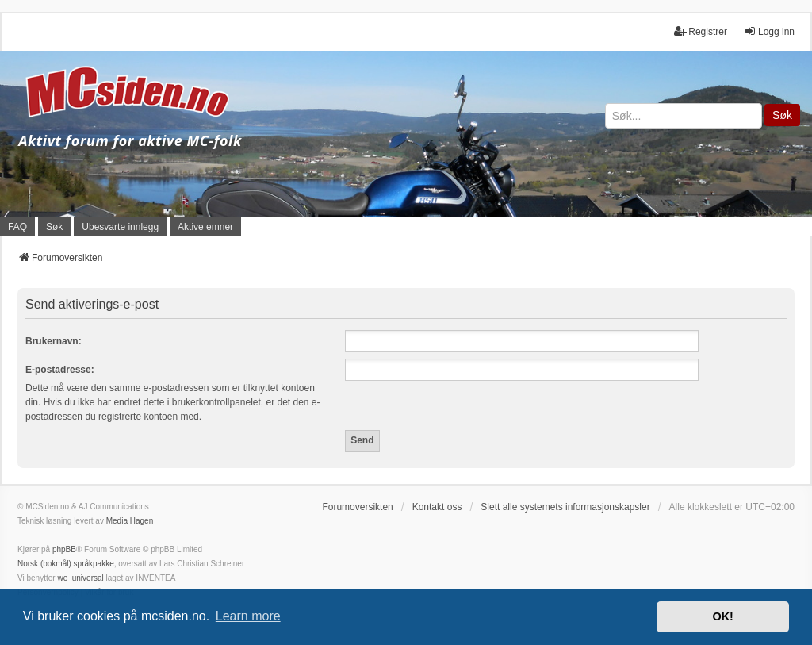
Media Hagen (130, 521)
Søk (782, 115)
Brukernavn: (54, 341)
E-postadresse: (60, 370)
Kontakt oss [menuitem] (437, 507)
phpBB (64, 549)
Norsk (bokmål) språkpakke (66, 564)
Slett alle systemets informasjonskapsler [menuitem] (565, 507)
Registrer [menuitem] (701, 31)
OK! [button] (722, 616)
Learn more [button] (248, 616)
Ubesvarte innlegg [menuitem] (120, 227)
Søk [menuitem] (54, 227)
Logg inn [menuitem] (769, 31)
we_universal (80, 578)
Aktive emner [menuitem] (205, 227)
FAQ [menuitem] (17, 227)
